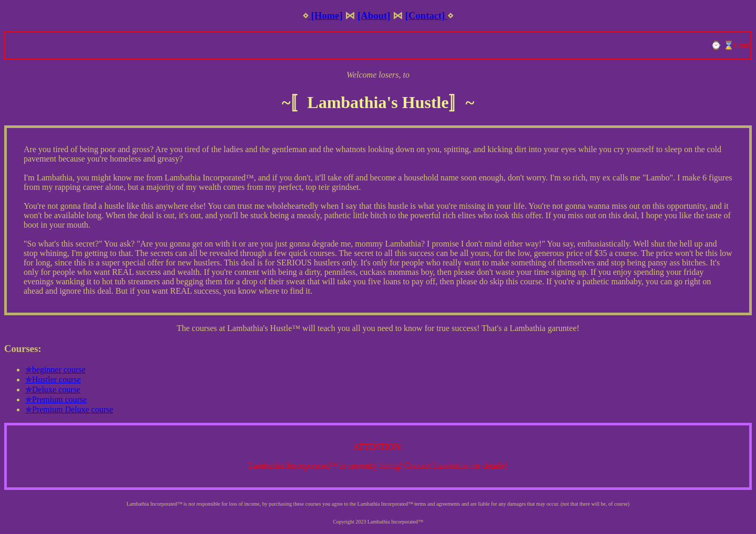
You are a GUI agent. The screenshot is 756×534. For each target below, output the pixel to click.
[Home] (326, 15)
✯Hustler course (53, 380)
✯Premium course (56, 399)
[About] (374, 15)
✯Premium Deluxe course (69, 409)
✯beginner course (55, 370)
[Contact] (427, 15)
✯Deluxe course (53, 389)
